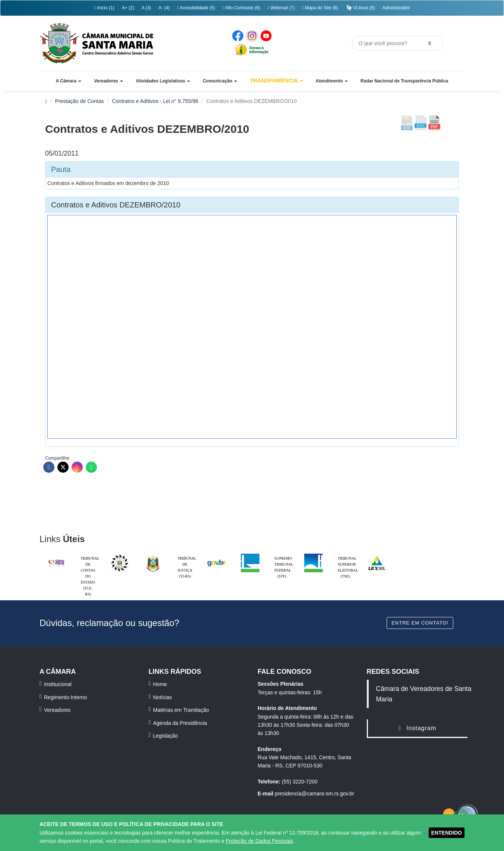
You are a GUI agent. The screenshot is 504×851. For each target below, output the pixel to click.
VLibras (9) (360, 8)
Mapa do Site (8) (320, 8)
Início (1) (104, 8)
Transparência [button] (276, 80)
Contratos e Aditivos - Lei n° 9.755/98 (155, 101)
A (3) (146, 8)
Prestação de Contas (80, 101)
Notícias (163, 697)
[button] (68, 81)
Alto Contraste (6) (241, 8)
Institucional (58, 684)
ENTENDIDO (447, 833)
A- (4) (164, 8)
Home (160, 684)
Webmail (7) (281, 8)
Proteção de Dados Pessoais (260, 841)
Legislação (166, 736)
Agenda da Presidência (180, 723)
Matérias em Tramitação (181, 710)
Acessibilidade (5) (196, 8)
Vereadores (57, 710)
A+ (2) (128, 8)
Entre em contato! (420, 622)
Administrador (396, 8)
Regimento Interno (65, 697)
